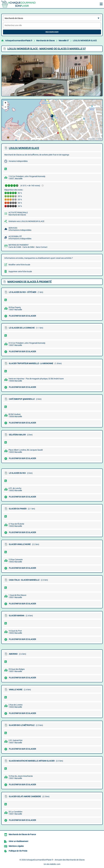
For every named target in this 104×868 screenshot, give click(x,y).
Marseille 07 (64, 41)
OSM (100, 139)
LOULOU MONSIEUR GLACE (85, 41)
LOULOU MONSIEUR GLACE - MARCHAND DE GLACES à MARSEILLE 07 (47, 49)
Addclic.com (55, 864)
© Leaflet (92, 139)
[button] (52, 117)
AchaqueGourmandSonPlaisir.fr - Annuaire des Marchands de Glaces (55, 860)
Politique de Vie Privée (18, 851)
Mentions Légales (16, 846)
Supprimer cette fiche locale (20, 271)
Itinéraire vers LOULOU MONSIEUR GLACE (26, 221)
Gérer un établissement (18, 841)
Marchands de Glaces (45, 41)
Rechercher (52, 32)
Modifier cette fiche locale (19, 265)
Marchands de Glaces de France (22, 834)
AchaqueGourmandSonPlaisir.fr (19, 41)
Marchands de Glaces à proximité (29, 282)
